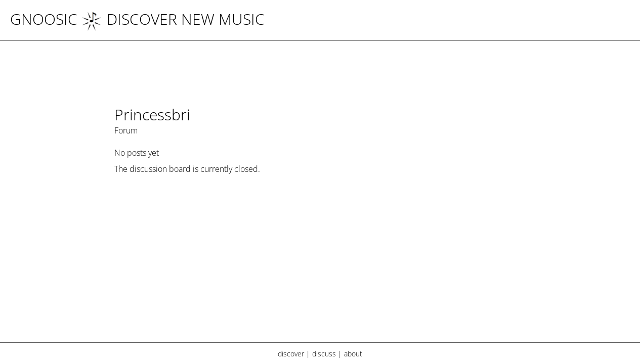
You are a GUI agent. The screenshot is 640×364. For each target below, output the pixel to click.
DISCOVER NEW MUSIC (173, 19)
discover (291, 354)
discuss (324, 354)
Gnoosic (44, 19)
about (353, 354)
